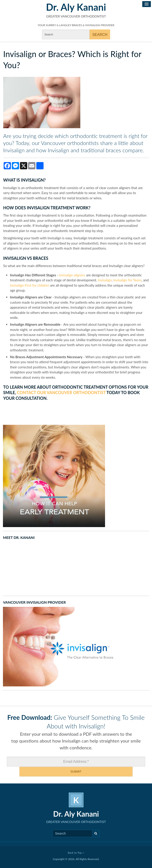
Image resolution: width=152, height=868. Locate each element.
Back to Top (76, 853)
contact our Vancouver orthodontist (61, 393)
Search (96, 833)
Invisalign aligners (72, 275)
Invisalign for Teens (127, 280)
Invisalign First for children (30, 285)
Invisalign (105, 280)
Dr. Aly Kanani (76, 7)
